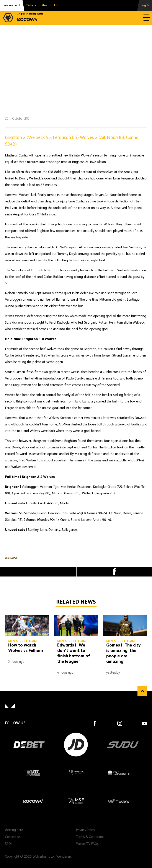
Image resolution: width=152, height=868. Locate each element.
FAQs (9, 844)
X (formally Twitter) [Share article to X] (38, 572)
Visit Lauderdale (119, 773)
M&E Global (76, 801)
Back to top (142, 691)
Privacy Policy (86, 830)
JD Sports (76, 745)
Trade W (119, 801)
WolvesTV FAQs (87, 844)
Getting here (14, 830)
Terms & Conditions (90, 837)
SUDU (123, 745)
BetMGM (33, 773)
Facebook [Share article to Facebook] (114, 572)
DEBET (29, 745)
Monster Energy (76, 773)
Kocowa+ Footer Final (33, 801)
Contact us (13, 837)
